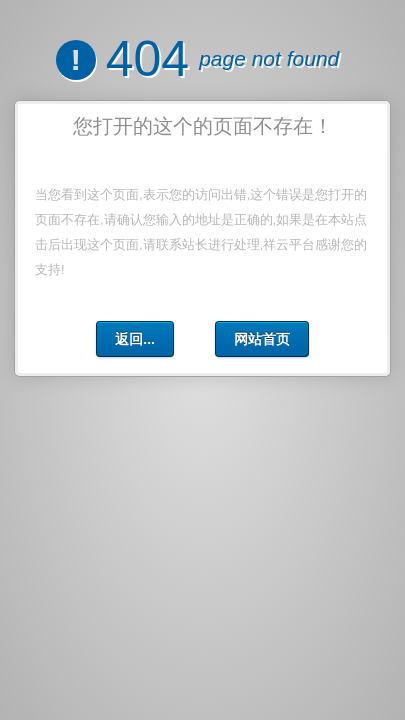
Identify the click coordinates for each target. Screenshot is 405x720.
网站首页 (262, 339)
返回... (135, 339)
